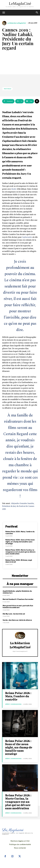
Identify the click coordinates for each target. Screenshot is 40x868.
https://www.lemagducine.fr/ (20, 651)
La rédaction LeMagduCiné (17, 23)
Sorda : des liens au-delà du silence (17, 620)
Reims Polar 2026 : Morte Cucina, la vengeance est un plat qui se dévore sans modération (20, 552)
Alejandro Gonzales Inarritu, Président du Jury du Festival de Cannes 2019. (18, 506)
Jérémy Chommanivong (13, 704)
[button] (37, 13)
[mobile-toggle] (4, 13)
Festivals (8, 89)
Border (14, 189)
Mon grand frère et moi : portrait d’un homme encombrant (18, 607)
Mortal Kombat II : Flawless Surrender (18, 599)
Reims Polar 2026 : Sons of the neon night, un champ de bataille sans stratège (20, 542)
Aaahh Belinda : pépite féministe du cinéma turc (17, 592)
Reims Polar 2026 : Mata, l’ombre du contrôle (20, 532)
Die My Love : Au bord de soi (14, 614)
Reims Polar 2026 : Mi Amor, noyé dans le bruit (19, 561)
